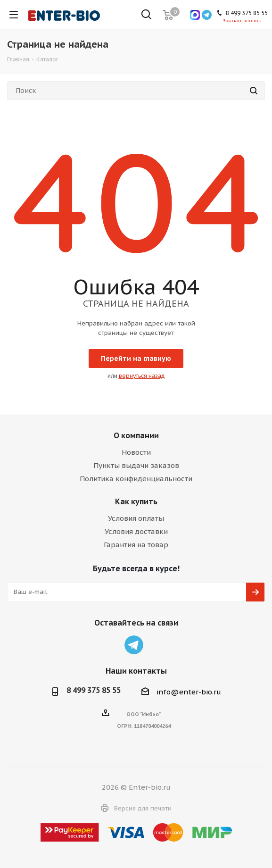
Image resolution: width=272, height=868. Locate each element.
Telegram (134, 645)
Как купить (136, 501)
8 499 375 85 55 (94, 690)
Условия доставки (136, 531)
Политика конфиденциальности (136, 479)
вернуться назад (142, 376)
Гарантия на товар (136, 545)
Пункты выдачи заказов (136, 465)
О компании (136, 435)
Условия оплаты (136, 518)
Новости (136, 452)
